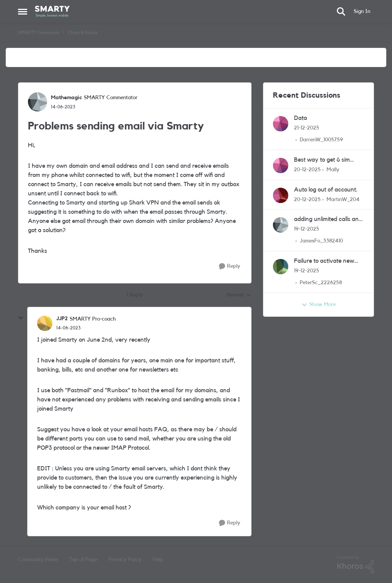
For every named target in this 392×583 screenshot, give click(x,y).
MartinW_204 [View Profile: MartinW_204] (343, 199)
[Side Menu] (23, 11)
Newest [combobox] (239, 296)
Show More (318, 305)
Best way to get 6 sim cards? (322, 160)
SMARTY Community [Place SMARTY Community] (39, 33)
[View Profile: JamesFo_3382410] (281, 225)
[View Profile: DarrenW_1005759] (281, 124)
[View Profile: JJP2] (45, 323)
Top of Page (83, 560)
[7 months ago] (307, 128)
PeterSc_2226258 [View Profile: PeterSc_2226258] (321, 283)
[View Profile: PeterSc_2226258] (281, 267)
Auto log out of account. (326, 190)
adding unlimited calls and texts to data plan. (328, 220)
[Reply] (229, 266)
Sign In (362, 11)
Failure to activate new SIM (324, 261)
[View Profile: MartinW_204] (281, 195)
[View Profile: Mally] (281, 165)
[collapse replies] (21, 318)
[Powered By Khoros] (356, 565)
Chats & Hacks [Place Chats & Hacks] (83, 33)
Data (301, 118)
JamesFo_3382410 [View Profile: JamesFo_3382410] (321, 241)
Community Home (38, 560)
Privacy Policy (125, 560)
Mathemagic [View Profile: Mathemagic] (66, 98)
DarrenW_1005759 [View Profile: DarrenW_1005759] (321, 140)
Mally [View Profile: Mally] (333, 170)
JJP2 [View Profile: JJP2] (62, 319)
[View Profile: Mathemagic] (38, 102)
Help (158, 560)
